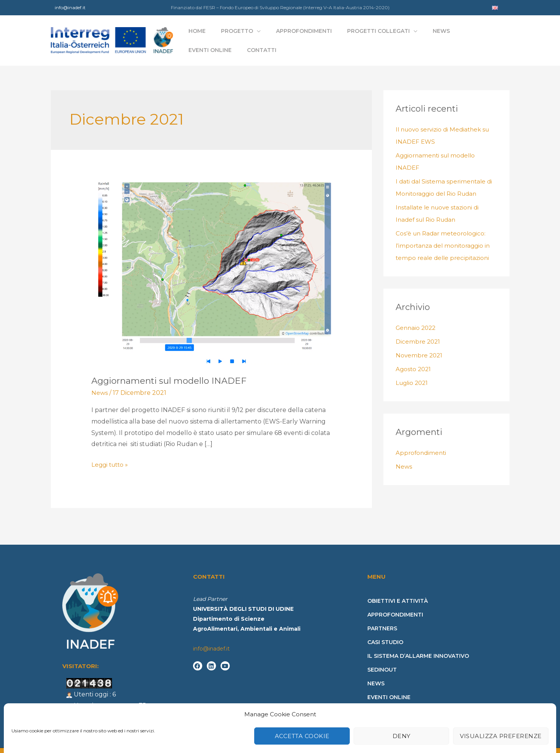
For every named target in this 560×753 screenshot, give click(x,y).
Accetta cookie (302, 727)
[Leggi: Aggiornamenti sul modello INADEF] (211, 262)
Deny (402, 727)
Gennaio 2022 (417, 316)
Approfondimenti (294, 35)
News (413, 35)
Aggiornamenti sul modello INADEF (173, 369)
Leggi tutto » (111, 452)
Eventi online (449, 35)
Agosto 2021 (414, 358)
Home (205, 35)
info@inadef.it (70, 7)
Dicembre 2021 (419, 330)
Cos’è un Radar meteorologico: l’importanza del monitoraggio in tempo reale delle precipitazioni (445, 234)
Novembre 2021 (420, 344)
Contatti (492, 35)
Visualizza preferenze (501, 727)
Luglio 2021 (413, 371)
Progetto (236, 35)
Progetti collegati (359, 35)
